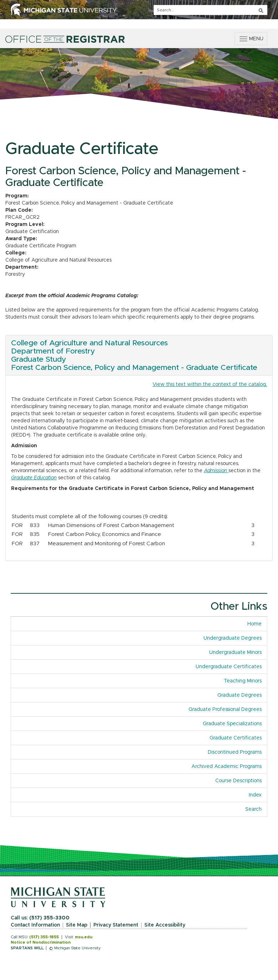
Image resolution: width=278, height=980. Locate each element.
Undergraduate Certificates (229, 667)
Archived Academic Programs (226, 767)
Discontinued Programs (235, 752)
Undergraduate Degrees (233, 638)
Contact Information (35, 925)
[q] (210, 10)
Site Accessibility (165, 925)
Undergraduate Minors (235, 653)
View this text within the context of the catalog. (210, 385)
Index (255, 795)
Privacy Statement (116, 925)
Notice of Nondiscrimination (41, 942)
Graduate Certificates (236, 738)
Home (254, 624)
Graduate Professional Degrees (225, 710)
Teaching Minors (243, 681)
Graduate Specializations (232, 724)
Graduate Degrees (240, 695)
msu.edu (84, 937)
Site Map (77, 925)
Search (253, 809)
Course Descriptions (238, 781)
